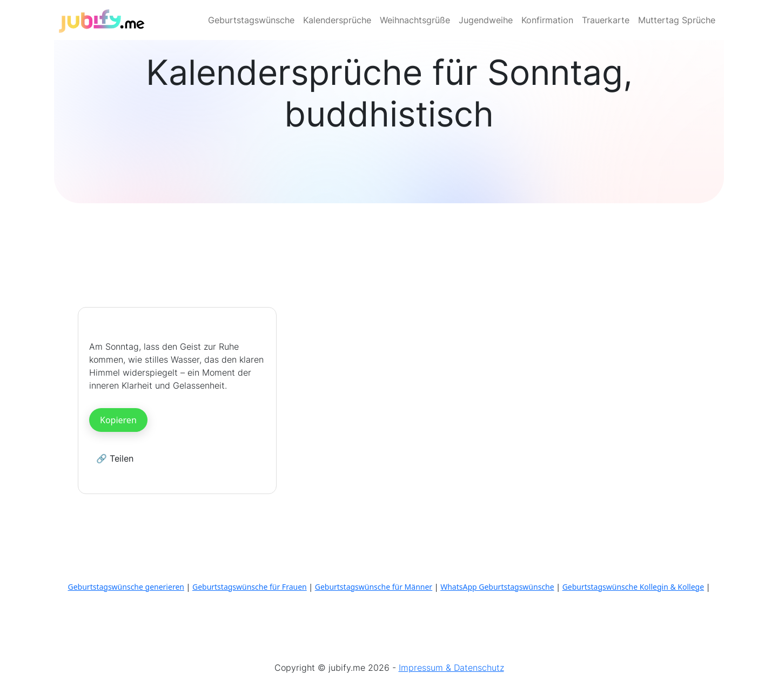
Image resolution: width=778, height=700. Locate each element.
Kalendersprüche (337, 20)
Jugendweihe (486, 20)
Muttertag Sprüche (677, 20)
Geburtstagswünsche (251, 20)
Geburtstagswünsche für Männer (374, 587)
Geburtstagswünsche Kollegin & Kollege (633, 587)
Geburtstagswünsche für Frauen (250, 587)
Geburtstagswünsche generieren (126, 587)
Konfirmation (547, 20)
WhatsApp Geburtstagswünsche (497, 587)
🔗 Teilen (115, 458)
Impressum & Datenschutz (451, 668)
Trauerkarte (606, 20)
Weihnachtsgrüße (415, 20)
